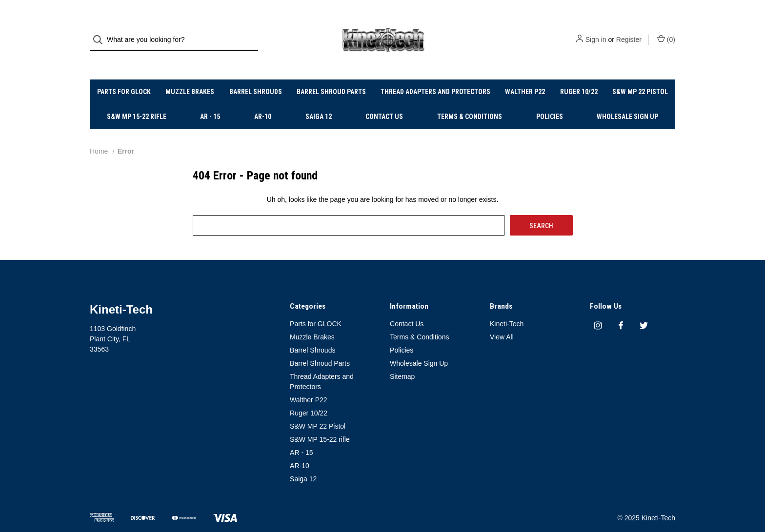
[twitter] (644, 309)
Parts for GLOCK (124, 76)
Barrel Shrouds (256, 76)
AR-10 (263, 100)
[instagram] (598, 309)
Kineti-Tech (507, 308)
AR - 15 (210, 100)
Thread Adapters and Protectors (435, 76)
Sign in (596, 32)
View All (502, 321)
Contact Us (384, 100)
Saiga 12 (319, 100)
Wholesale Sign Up (627, 100)
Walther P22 (525, 76)
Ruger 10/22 (579, 76)
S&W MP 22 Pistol (640, 76)
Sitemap (402, 360)
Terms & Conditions (470, 100)
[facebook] (621, 309)
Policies (550, 100)
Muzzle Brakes (190, 76)
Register (629, 32)
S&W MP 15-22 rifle (137, 100)
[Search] (101, 32)
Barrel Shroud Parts (331, 76)
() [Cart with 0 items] (666, 31)
